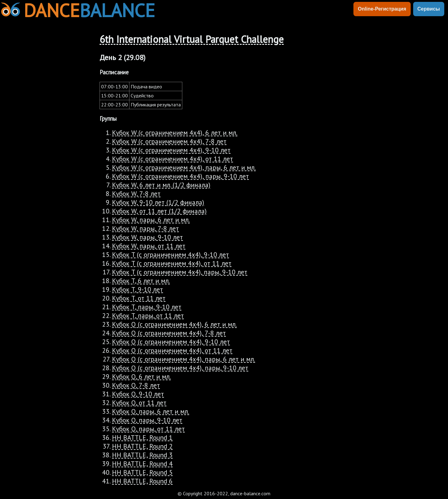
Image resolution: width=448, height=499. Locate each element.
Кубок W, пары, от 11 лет (149, 246)
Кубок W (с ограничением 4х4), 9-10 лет (171, 150)
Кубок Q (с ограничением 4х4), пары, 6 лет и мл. (184, 359)
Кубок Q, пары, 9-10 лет (147, 420)
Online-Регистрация (382, 9)
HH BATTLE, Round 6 (142, 481)
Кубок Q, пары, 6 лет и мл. (151, 411)
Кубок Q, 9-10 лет (138, 394)
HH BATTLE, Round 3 (142, 455)
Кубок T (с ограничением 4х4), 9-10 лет (170, 254)
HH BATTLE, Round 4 (142, 464)
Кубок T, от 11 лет (139, 298)
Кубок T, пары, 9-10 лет (147, 307)
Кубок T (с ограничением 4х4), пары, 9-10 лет (180, 272)
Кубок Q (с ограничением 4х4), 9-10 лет (171, 342)
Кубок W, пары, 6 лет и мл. (151, 220)
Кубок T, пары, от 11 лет (148, 315)
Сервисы (429, 9)
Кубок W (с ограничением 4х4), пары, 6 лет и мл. (184, 167)
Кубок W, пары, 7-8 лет (145, 228)
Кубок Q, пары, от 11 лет (148, 429)
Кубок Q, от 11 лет (139, 403)
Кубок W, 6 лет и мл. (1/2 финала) (161, 185)
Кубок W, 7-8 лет (136, 194)
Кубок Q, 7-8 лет (136, 385)
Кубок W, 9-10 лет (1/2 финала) (158, 202)
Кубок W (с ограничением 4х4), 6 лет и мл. (175, 133)
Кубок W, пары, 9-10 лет (147, 237)
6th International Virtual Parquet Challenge (192, 39)
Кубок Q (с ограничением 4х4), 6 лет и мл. (174, 324)
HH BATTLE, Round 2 (142, 446)
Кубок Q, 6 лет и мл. (141, 376)
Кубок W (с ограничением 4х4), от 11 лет (173, 159)
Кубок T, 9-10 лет (138, 289)
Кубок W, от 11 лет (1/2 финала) (159, 211)
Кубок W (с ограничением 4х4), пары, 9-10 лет (180, 176)
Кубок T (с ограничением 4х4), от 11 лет (172, 263)
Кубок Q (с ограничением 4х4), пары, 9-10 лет (180, 368)
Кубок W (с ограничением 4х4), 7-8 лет (169, 141)
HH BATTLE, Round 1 (142, 437)
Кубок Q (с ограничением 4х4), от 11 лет (172, 350)
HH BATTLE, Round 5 (142, 472)
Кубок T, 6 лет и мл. (141, 281)
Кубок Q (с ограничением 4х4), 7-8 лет (169, 333)
